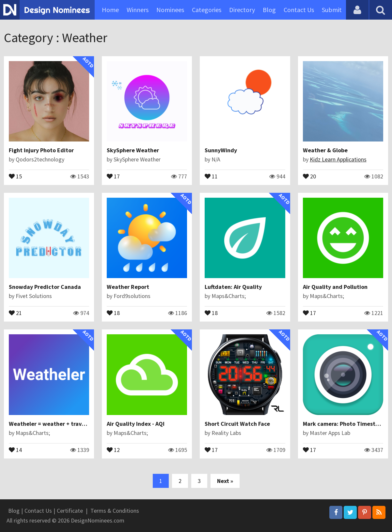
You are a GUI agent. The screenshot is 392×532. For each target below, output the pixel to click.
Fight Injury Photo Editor (41, 150)
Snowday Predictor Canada (45, 287)
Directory (242, 10)
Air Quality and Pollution (335, 287)
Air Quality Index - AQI (136, 424)
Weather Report (128, 287)
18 (113, 312)
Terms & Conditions (115, 511)
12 (113, 449)
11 (211, 176)
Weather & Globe (325, 150)
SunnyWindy (221, 150)
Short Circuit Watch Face (237, 424)
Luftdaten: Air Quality (233, 287)
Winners (138, 10)
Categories (207, 10)
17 (113, 176)
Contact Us (299, 10)
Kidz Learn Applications (338, 159)
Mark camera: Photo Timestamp (345, 424)
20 (309, 176)
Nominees (170, 10)
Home (110, 10)
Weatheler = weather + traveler (50, 424)
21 (15, 312)
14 (15, 449)
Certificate (70, 511)
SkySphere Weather (133, 150)
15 (15, 176)
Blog (269, 10)
